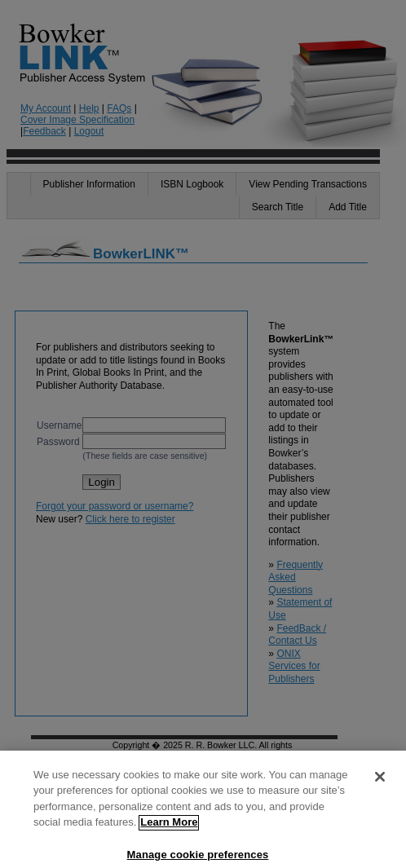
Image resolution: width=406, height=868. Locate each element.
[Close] (380, 783)
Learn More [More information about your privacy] (169, 829)
